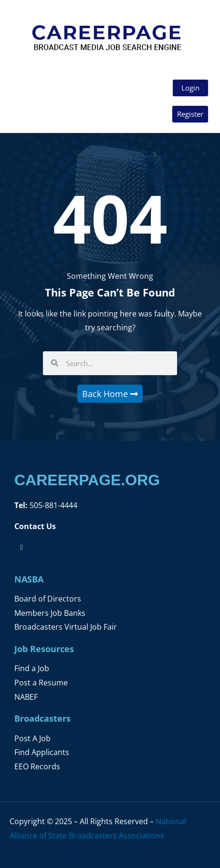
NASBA (29, 579)
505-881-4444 (52, 505)
